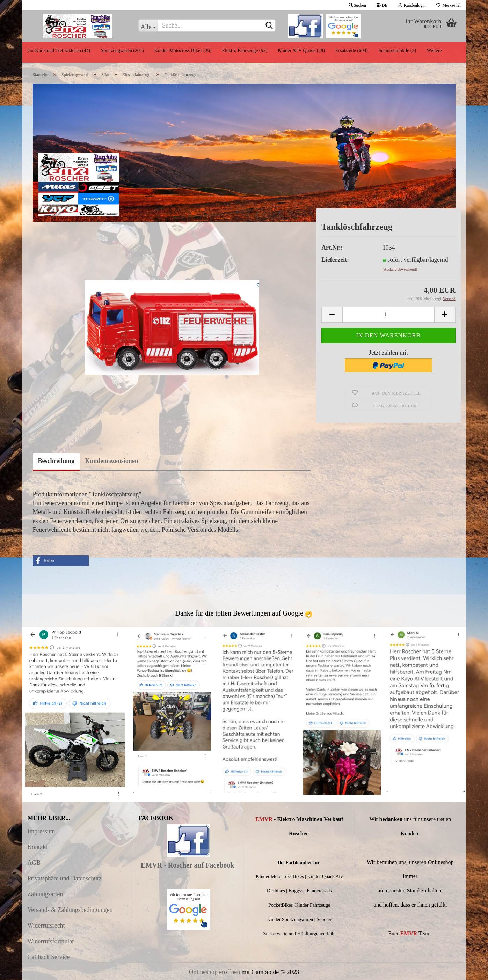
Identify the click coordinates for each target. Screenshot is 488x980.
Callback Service (49, 957)
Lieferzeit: (335, 260)
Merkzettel (449, 5)
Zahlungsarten (45, 894)
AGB (34, 863)
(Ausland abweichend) (400, 269)
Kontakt (38, 847)
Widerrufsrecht (46, 926)
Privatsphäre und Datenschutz (65, 878)
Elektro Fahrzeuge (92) (245, 50)
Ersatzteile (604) (352, 50)
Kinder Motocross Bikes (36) (183, 50)
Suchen (357, 5)
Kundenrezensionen (112, 461)
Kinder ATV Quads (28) (301, 50)
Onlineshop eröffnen (214, 972)
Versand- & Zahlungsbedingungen (70, 910)
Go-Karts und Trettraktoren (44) (59, 50)
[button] (61, 561)
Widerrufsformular (51, 941)
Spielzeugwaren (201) (122, 50)
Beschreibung (56, 461)
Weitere (434, 50)
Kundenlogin (412, 5)
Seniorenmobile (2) (397, 50)
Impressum (41, 831)
